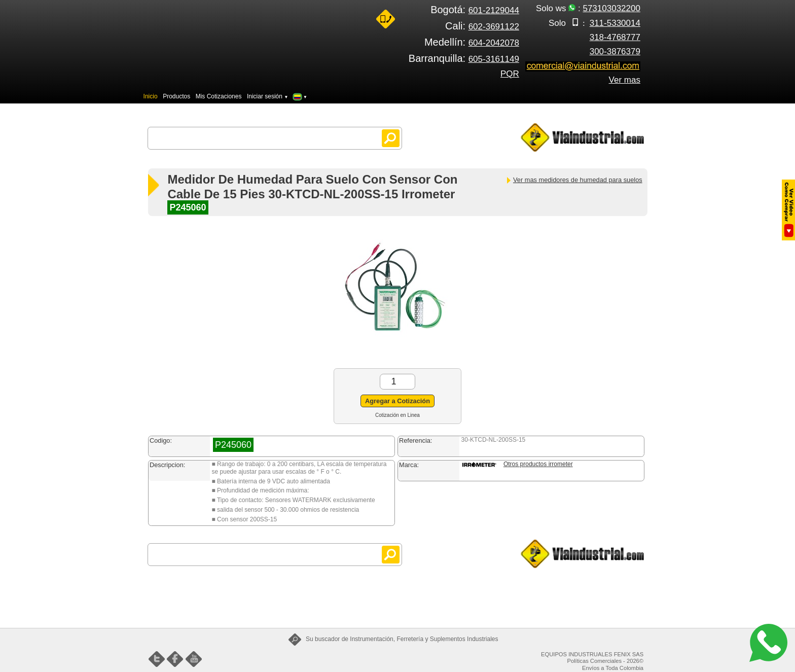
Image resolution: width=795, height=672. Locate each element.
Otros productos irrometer (538, 464)
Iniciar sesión (268, 96)
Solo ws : (588, 8)
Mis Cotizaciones (219, 96)
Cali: (482, 26)
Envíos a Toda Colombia (613, 668)
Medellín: (472, 42)
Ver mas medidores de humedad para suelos (574, 180)
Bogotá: (475, 10)
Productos (176, 96)
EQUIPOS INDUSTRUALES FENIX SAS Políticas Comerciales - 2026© (592, 658)
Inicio (151, 96)
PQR (510, 74)
